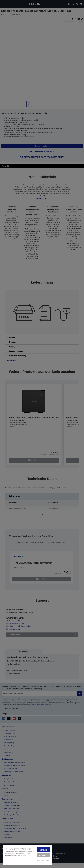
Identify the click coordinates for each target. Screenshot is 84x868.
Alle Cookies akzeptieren (43, 850)
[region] (27, 855)
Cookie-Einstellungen (43, 860)
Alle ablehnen (43, 855)
